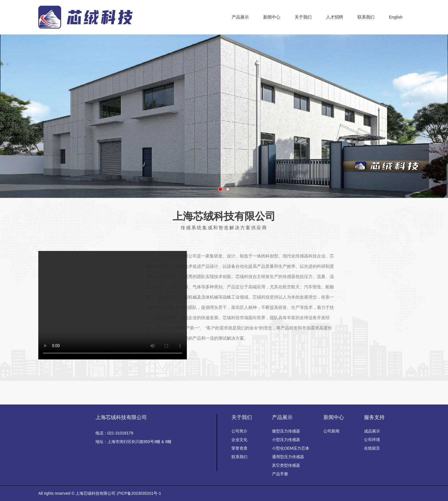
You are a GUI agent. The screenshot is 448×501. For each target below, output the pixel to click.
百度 (182, 393)
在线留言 (372, 448)
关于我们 (242, 417)
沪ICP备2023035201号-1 (139, 493)
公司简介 (239, 431)
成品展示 (372, 431)
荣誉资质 (239, 448)
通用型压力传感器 (288, 457)
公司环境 (372, 440)
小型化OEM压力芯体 (291, 448)
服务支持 (374, 417)
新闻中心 (334, 417)
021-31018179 (120, 433)
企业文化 (239, 440)
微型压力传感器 (286, 431)
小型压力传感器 (286, 440)
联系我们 (239, 457)
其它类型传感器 (286, 465)
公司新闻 (331, 431)
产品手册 (280, 474)
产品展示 (282, 417)
